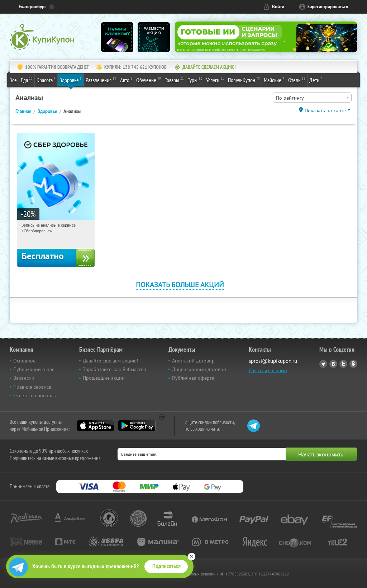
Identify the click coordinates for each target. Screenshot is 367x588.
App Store (96, 426)
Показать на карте (325, 110)
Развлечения (101, 80)
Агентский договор (193, 361)
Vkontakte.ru (333, 364)
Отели (297, 80)
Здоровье (71, 80)
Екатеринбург (32, 7)
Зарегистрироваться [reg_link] (328, 7)
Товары (174, 80)
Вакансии (24, 378)
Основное (24, 361)
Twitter (343, 364)
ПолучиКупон (244, 80)
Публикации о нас (34, 369)
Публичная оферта (193, 378)
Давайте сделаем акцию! (110, 361)
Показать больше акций (180, 284)
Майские (274, 80)
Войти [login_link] (278, 7)
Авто (126, 80)
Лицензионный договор (199, 369)
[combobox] (312, 98)
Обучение (149, 80)
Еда (27, 80)
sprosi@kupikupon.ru (273, 361)
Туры (195, 80)
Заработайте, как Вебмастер (115, 369)
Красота (46, 80)
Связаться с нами (268, 370)
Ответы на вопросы (35, 395)
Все (13, 80)
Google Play (137, 426)
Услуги (215, 80)
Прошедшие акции (104, 378)
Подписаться (166, 566)
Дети (316, 80)
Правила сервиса (32, 387)
